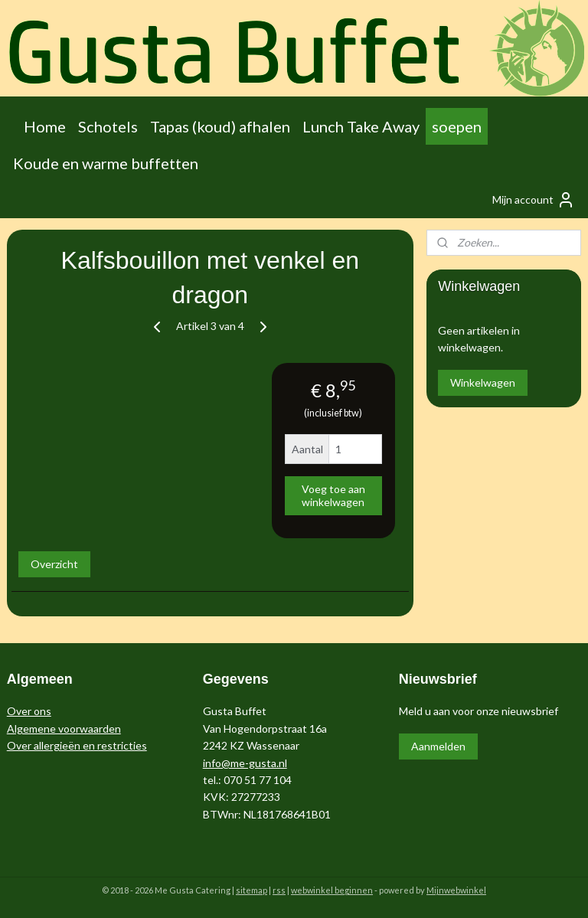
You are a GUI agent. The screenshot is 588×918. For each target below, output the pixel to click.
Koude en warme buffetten (106, 163)
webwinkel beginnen (332, 890)
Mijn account (534, 200)
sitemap (252, 890)
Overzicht (54, 564)
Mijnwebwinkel (456, 890)
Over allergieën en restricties (77, 745)
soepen (457, 126)
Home (45, 126)
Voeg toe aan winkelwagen (333, 495)
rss (279, 890)
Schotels (108, 126)
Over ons (29, 711)
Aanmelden (438, 746)
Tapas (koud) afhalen (220, 126)
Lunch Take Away (361, 126)
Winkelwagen (483, 382)
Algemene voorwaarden (64, 729)
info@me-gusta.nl (245, 763)
